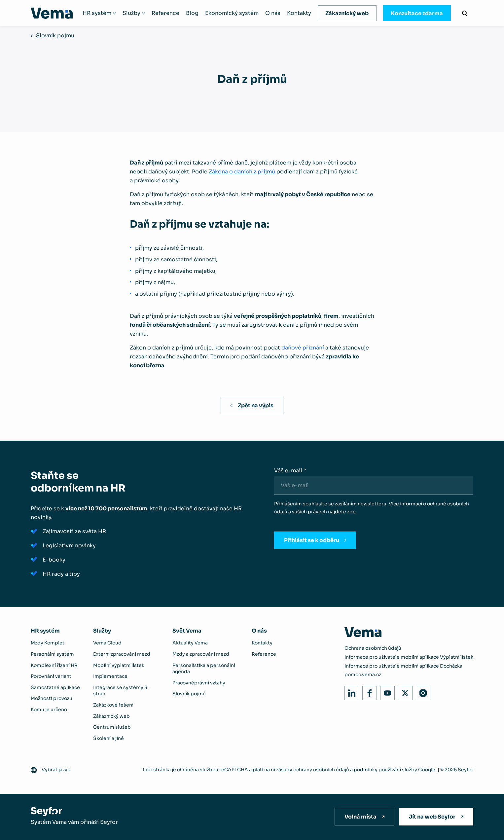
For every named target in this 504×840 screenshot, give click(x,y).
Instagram (421, 691)
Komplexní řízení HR (54, 665)
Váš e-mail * (290, 471)
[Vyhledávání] (465, 13)
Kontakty (299, 13)
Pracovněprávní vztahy (199, 683)
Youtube (386, 691)
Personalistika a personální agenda (204, 669)
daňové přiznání (303, 348)
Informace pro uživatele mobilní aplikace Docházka (403, 666)
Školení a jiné (108, 738)
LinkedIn (350, 691)
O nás (273, 13)
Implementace (110, 676)
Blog (192, 13)
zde (351, 512)
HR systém (97, 13)
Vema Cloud (107, 643)
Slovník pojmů (55, 36)
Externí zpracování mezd (122, 654)
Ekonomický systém (232, 13)
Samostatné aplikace (55, 687)
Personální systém (52, 654)
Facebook (368, 691)
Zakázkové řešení (113, 705)
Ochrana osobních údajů (373, 648)
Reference (165, 13)
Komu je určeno (49, 710)
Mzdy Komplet (48, 643)
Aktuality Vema (190, 643)
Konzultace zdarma (417, 13)
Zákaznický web (347, 13)
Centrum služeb (112, 727)
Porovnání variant (51, 676)
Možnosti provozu (52, 698)
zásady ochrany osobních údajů (313, 770)
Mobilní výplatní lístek (119, 665)
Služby (131, 13)
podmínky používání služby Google (395, 770)
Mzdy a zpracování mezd (201, 654)
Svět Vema (187, 631)
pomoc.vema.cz (363, 675)
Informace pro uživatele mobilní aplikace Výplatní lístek (409, 657)
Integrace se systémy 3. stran (121, 691)
